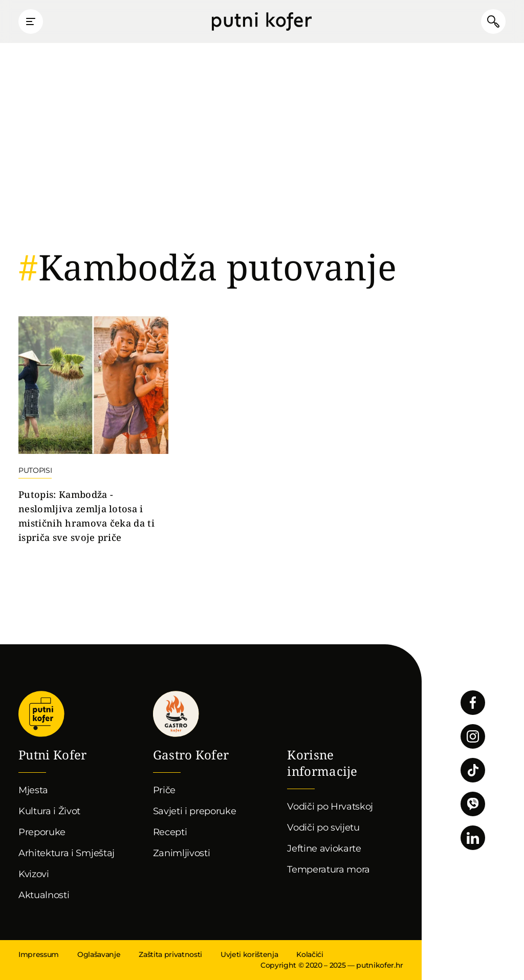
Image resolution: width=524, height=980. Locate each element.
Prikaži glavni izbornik (31, 21)
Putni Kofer (262, 21)
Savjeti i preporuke (195, 811)
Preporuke (42, 832)
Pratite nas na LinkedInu (473, 838)
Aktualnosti (44, 895)
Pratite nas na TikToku (473, 770)
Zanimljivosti (182, 853)
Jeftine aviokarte (324, 848)
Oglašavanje (99, 954)
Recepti (170, 832)
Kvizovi (34, 874)
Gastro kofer (176, 714)
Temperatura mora (329, 869)
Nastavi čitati (93, 431)
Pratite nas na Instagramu (473, 736)
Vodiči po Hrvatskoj (330, 807)
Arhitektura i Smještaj (67, 853)
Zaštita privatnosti (170, 954)
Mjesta (33, 790)
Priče (164, 790)
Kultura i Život (49, 811)
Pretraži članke (493, 21)
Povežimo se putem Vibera (473, 804)
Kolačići (310, 954)
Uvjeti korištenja (249, 954)
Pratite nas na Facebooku (473, 703)
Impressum (39, 954)
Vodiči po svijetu (323, 827)
